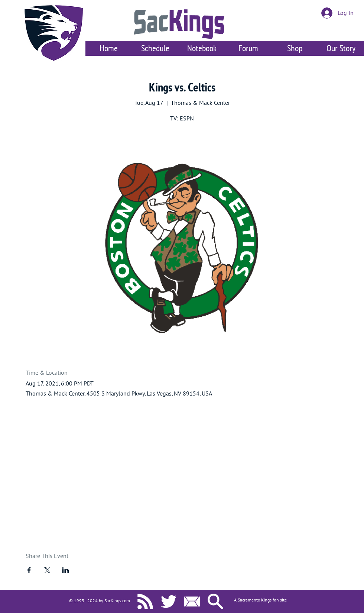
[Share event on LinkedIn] (66, 570)
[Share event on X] (47, 570)
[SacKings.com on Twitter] (169, 601)
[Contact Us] (192, 601)
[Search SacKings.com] (215, 601)
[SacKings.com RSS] (145, 601)
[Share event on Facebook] (29, 570)
